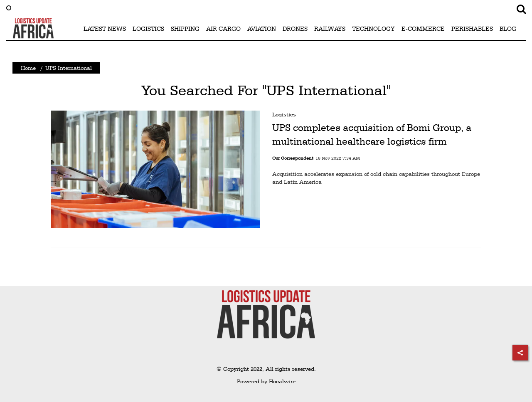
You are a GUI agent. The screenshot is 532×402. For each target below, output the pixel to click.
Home (28, 68)
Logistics (284, 114)
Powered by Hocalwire (266, 381)
